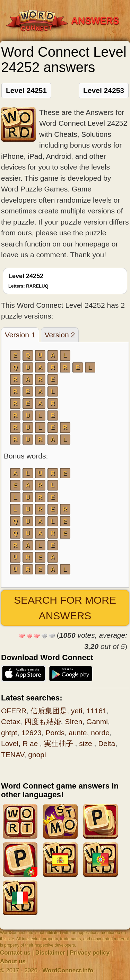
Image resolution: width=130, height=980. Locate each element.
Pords (55, 733)
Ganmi (97, 722)
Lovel (10, 743)
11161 (96, 711)
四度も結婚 (43, 722)
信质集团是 (49, 711)
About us (13, 961)
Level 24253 (104, 90)
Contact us (15, 953)
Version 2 (60, 335)
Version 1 (20, 335)
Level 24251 (26, 90)
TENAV (13, 755)
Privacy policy (90, 953)
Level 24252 (28, 281)
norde (100, 733)
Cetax (11, 722)
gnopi (37, 755)
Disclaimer (50, 953)
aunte (78, 733)
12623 (31, 733)
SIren (73, 722)
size (86, 743)
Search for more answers (65, 608)
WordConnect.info (68, 970)
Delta (107, 743)
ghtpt (9, 733)
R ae (31, 743)
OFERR (14, 711)
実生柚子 (60, 743)
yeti (77, 711)
